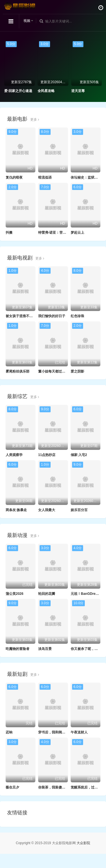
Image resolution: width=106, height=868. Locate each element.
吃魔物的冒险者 (18, 649)
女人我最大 (47, 510)
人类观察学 (14, 455)
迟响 (9, 732)
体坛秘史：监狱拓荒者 (88, 177)
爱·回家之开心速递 (18, 91)
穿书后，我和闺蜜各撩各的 (59, 732)
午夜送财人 (79, 732)
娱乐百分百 (79, 510)
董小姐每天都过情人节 (55, 371)
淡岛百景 (45, 649)
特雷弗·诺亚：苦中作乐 (56, 233)
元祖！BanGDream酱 (87, 594)
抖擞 (9, 233)
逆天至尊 (78, 91)
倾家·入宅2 (79, 455)
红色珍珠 (77, 316)
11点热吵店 (47, 455)
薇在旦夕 (12, 787)
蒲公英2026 (15, 594)
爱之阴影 (77, 371)
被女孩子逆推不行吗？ (23, 316)
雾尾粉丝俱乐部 (18, 371)
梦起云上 (77, 233)
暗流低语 (45, 177)
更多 (35, 120)
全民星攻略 (46, 91)
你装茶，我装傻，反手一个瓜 (60, 787)
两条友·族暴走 (16, 510)
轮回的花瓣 (47, 594)
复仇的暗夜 (14, 177)
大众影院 (83, 843)
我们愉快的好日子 (52, 316)
